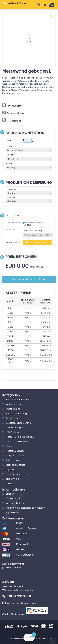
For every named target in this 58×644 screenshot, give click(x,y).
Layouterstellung (33, 231)
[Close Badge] (34, 635)
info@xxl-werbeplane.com (21, 603)
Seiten (9, 164)
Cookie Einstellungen (14, 614)
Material (10, 155)
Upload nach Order (34, 223)
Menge (9, 140)
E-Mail (28, 225)
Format (9, 146)
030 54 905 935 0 (19, 596)
